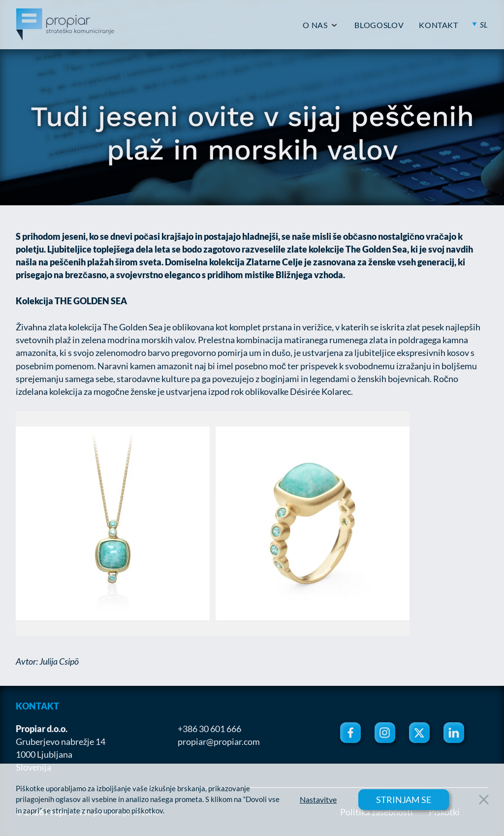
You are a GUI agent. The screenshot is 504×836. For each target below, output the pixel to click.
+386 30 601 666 (209, 729)
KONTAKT (438, 25)
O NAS (315, 25)
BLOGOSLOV (379, 25)
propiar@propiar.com (219, 741)
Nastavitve (318, 800)
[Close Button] (484, 800)
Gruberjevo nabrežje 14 (61, 741)
